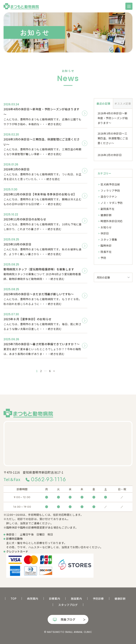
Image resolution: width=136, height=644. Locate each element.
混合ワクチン (109, 197)
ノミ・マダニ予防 (112, 203)
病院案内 (33, 599)
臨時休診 (106, 245)
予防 (103, 258)
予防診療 (98, 599)
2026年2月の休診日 (110, 155)
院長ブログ (68, 619)
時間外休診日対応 (112, 221)
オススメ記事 (123, 103)
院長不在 (106, 252)
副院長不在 (107, 209)
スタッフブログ (68, 605)
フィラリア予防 (110, 191)
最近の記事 (103, 103)
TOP (14, 599)
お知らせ (106, 227)
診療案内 (55, 599)
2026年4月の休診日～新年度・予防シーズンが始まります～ (113, 118)
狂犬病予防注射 (110, 184)
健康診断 (106, 215)
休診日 (105, 233)
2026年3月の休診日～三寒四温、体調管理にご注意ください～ (113, 138)
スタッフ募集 (109, 239)
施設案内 (76, 599)
